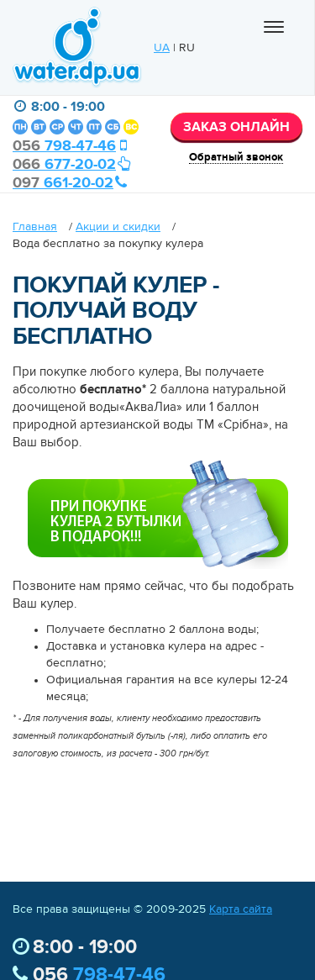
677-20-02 (72, 165)
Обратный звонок (236, 158)
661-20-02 (71, 183)
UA (162, 48)
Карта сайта (241, 909)
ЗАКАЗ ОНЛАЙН (236, 128)
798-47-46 (72, 146)
